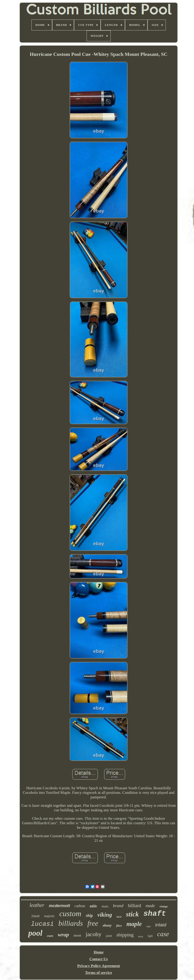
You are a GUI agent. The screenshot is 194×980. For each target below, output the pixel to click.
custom (70, 914)
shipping (125, 935)
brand (118, 906)
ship (89, 916)
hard (119, 917)
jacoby (93, 934)
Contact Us (99, 959)
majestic (50, 916)
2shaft (35, 916)
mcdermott (60, 906)
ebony (107, 925)
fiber (119, 926)
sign (148, 926)
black (141, 937)
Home (98, 952)
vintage (164, 906)
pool (35, 933)
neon (77, 935)
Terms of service (99, 973)
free (93, 923)
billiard (135, 906)
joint (109, 936)
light (150, 936)
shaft (155, 914)
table (93, 906)
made (150, 906)
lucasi (42, 924)
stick (132, 914)
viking (105, 915)
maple (134, 924)
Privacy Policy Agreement (99, 966)
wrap (63, 935)
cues (50, 936)
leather (37, 905)
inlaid (161, 925)
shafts (105, 906)
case (163, 934)
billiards (71, 923)
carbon (80, 906)
